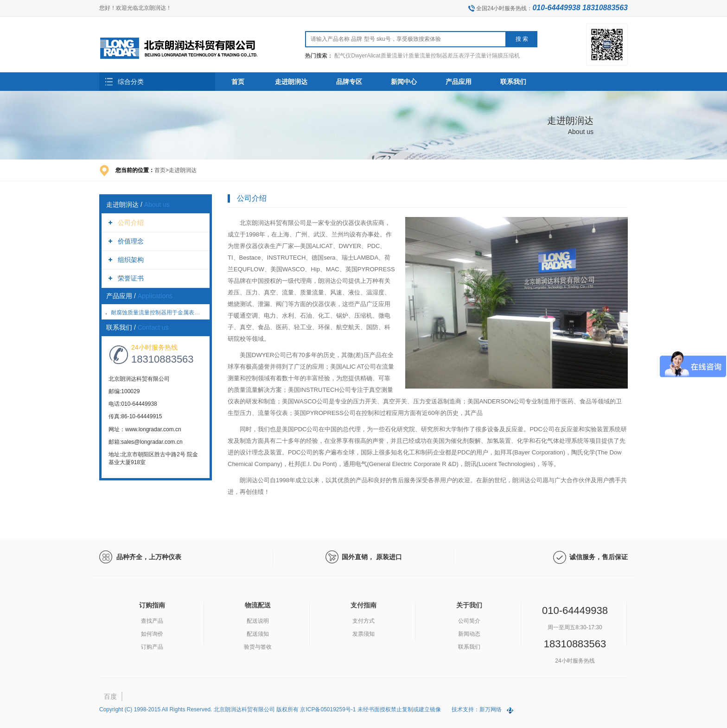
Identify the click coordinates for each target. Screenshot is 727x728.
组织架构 (131, 260)
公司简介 (469, 621)
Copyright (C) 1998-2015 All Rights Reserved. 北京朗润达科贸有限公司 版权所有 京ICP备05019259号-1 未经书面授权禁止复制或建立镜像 (271, 709)
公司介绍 (131, 223)
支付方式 (363, 621)
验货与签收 (258, 647)
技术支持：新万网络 (477, 709)
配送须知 (258, 634)
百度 (110, 696)
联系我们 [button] (513, 82)
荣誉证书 (131, 278)
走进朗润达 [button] (291, 82)
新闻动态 (469, 634)
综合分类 (131, 82)
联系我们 (469, 647)
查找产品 (152, 621)
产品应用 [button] (459, 82)
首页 (238, 82)
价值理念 (131, 241)
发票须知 (363, 634)
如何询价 (152, 634)
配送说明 (258, 621)
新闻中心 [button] (404, 82)
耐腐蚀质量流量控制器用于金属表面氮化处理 (166, 313)
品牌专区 (349, 82)
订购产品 (152, 647)
